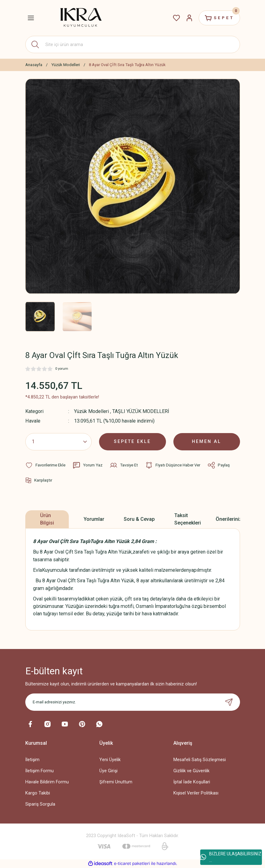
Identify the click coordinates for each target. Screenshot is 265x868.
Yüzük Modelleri (91, 411)
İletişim (32, 760)
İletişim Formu (39, 771)
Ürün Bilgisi (47, 519)
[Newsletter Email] (133, 702)
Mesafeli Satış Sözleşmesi (200, 760)
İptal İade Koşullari (192, 782)
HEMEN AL (207, 442)
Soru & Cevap (139, 519)
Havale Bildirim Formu (47, 782)
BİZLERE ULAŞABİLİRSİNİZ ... (231, 857)
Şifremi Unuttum (116, 782)
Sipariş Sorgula (40, 804)
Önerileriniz (229, 519)
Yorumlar (94, 519)
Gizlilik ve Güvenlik (191, 771)
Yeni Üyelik (110, 760)
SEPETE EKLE (132, 442)
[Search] (133, 44)
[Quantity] (59, 442)
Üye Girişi (108, 771)
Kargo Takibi (38, 793)
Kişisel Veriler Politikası (196, 793)
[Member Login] (189, 18)
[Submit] (229, 702)
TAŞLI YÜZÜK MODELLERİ (141, 411)
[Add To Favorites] (45, 465)
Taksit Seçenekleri (188, 519)
